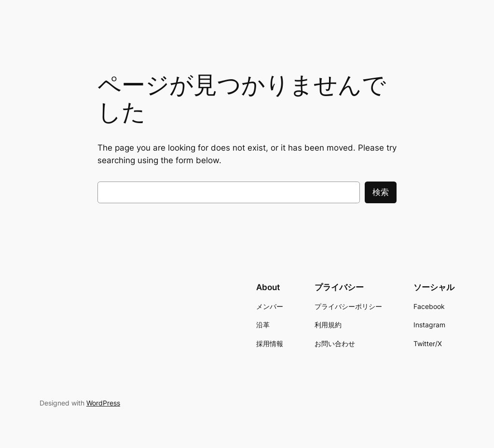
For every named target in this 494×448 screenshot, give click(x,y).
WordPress (103, 403)
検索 (381, 192)
